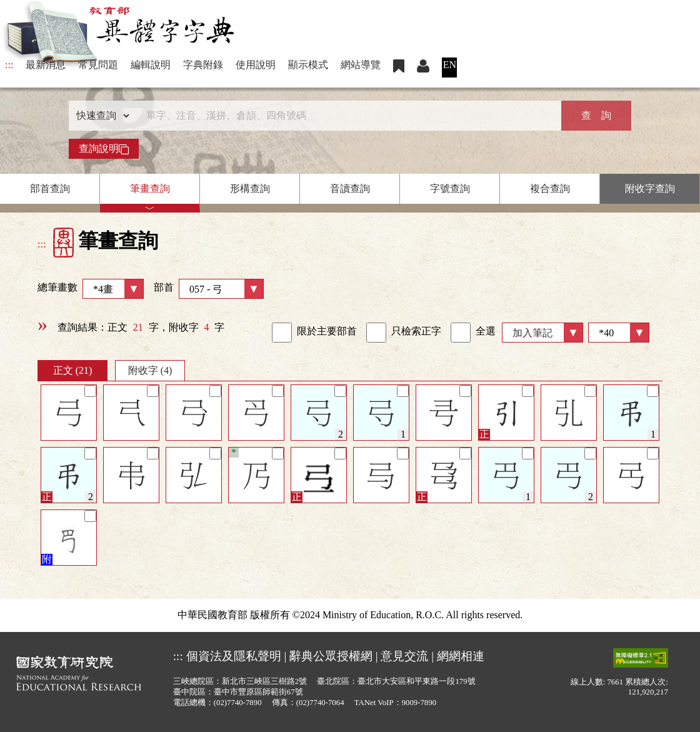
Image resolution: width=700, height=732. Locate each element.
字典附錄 (203, 65)
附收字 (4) (150, 370)
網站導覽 (361, 65)
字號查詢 (450, 188)
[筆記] (90, 391)
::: (9, 65)
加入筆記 (532, 333)
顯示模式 (308, 65)
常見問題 (98, 65)
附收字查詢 (650, 188)
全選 (473, 333)
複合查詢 (550, 188)
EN (450, 65)
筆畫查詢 (150, 188)
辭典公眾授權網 (331, 656)
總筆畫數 (91, 289)
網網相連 (461, 656)
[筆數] (619, 333)
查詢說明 (104, 149)
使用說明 (256, 65)
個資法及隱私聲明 (234, 656)
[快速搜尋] (346, 116)
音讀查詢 (350, 188)
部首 (209, 289)
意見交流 (404, 656)
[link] (282, 333)
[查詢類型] (100, 116)
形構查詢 (250, 188)
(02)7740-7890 (238, 703)
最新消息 (46, 65)
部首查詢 (50, 188)
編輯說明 (151, 65)
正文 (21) (73, 370)
